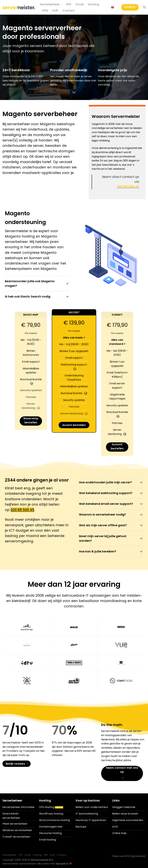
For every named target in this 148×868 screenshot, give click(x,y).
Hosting (94, 4)
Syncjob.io (62, 864)
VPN (45, 11)
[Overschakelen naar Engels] (113, 7)
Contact (68, 11)
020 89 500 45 (128, 187)
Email (80, 4)
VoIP (55, 11)
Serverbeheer (51, 4)
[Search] (144, 7)
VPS (69, 4)
